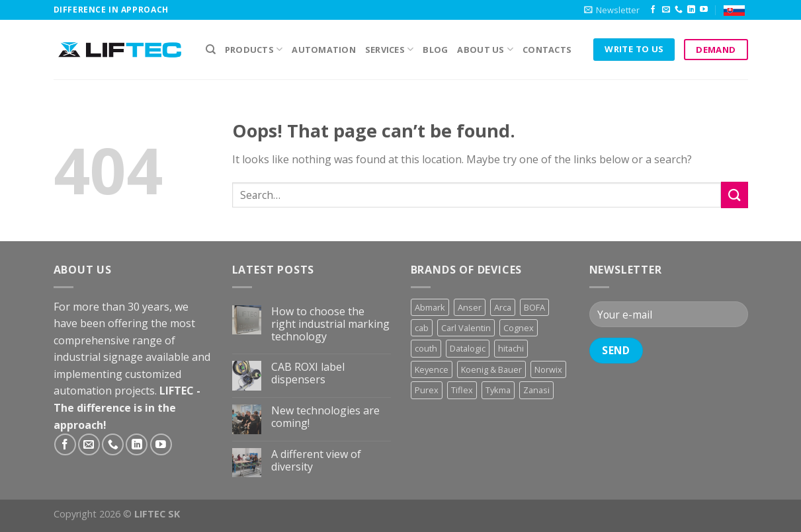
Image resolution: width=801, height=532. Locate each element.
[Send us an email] (666, 10)
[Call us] (679, 10)
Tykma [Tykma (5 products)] (498, 390)
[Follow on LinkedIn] (691, 10)
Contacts (547, 50)
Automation (324, 50)
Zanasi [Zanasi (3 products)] (536, 390)
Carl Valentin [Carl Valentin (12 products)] (466, 328)
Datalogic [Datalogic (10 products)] (468, 348)
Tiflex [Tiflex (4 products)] (462, 390)
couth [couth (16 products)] (426, 348)
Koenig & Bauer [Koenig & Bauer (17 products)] (491, 369)
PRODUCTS (254, 49)
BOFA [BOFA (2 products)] (534, 307)
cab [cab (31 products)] (422, 328)
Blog (435, 50)
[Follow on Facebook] (653, 10)
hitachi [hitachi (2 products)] (511, 348)
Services (390, 49)
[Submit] (734, 195)
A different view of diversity (316, 461)
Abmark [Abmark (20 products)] (430, 307)
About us (485, 49)
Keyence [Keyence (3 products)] (432, 369)
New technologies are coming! (325, 417)
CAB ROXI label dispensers (308, 373)
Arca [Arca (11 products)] (503, 307)
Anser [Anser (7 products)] (470, 307)
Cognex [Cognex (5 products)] (519, 328)
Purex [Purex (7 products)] (427, 390)
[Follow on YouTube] (704, 10)
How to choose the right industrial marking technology (330, 324)
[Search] (211, 50)
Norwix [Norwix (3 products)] (548, 369)
